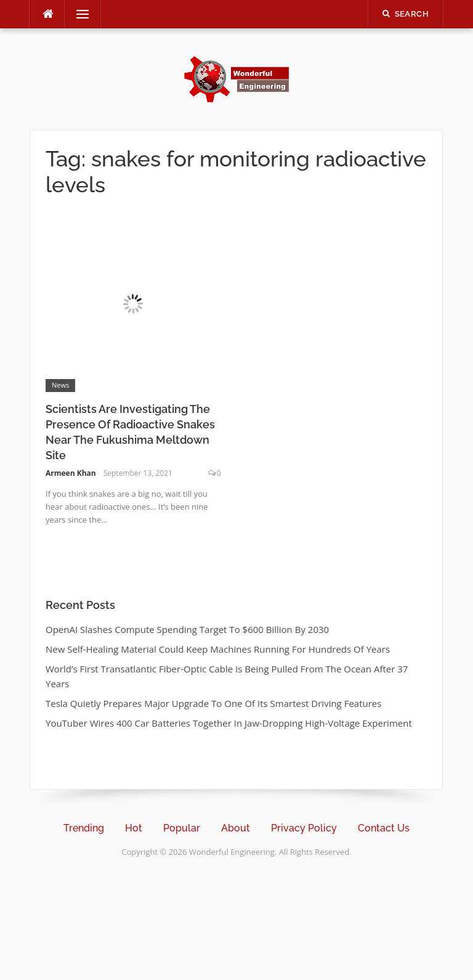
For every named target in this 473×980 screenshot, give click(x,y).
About (236, 828)
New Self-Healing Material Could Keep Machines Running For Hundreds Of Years (218, 649)
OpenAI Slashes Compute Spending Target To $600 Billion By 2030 (187, 629)
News (60, 385)
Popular (182, 828)
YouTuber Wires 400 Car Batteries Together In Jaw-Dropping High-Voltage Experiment (229, 723)
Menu (78, 14)
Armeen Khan (71, 473)
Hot (134, 828)
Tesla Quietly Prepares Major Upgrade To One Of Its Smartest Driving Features (213, 703)
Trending (84, 828)
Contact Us (384, 828)
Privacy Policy (304, 828)
